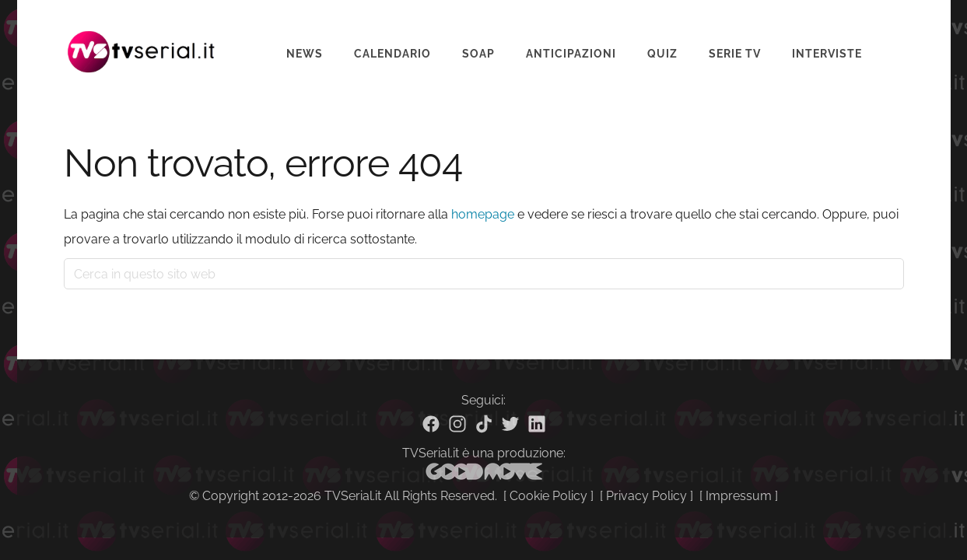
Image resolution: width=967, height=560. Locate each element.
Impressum (739, 496)
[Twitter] (510, 424)
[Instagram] (457, 424)
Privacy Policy (646, 496)
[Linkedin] (537, 424)
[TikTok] (484, 424)
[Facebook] (431, 424)
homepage (483, 214)
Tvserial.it (142, 42)
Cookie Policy (548, 496)
